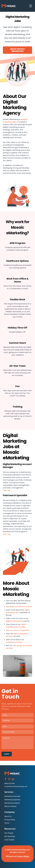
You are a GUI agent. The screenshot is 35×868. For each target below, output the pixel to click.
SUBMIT (7, 754)
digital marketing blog (15, 621)
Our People (9, 833)
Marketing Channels (12, 796)
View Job (7, 490)
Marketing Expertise (12, 800)
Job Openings (10, 836)
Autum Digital (24, 856)
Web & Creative (10, 806)
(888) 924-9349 (10, 783)
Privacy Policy (10, 820)
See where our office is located (19, 607)
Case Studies (9, 840)
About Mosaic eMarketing (17, 50)
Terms (7, 823)
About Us (8, 816)
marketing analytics (14, 642)
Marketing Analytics (12, 803)
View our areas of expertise (17, 630)
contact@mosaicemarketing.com (16, 786)
